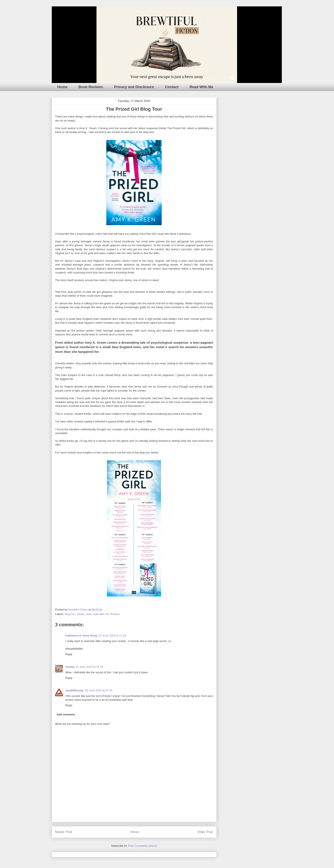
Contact (172, 87)
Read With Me (201, 87)
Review (115, 614)
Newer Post (64, 832)
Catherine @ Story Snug (81, 636)
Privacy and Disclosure (134, 87)
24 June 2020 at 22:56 (89, 667)
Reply (69, 654)
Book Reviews (91, 87)
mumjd (70, 667)
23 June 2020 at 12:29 (112, 636)
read (89, 614)
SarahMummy (74, 690)
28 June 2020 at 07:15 (99, 690)
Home (62, 87)
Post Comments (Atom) (142, 846)
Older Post (205, 832)
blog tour (70, 614)
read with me (101, 614)
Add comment (66, 714)
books (81, 614)
